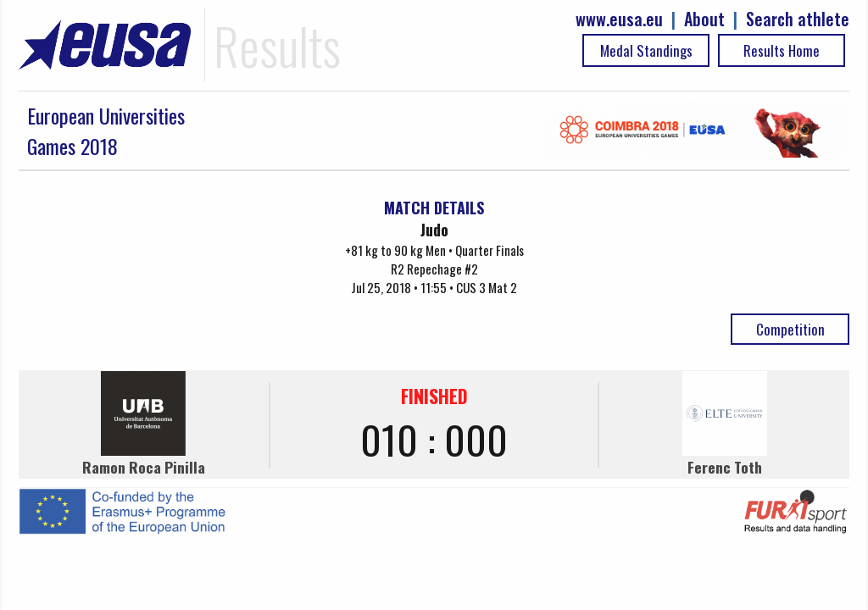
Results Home (782, 50)
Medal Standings (646, 50)
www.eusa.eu (619, 19)
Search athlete (798, 19)
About (704, 19)
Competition (790, 329)
